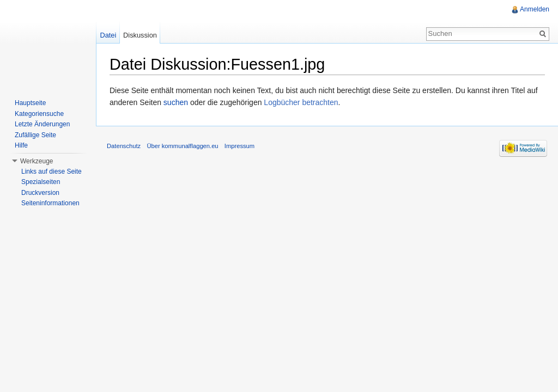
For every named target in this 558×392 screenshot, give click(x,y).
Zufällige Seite (35, 135)
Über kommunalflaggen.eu (182, 146)
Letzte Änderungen (42, 124)
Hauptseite (30, 103)
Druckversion (40, 193)
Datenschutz (124, 146)
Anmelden (535, 9)
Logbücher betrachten (301, 102)
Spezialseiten (41, 182)
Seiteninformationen (50, 203)
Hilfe (21, 145)
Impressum (239, 146)
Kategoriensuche (39, 114)
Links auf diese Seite (51, 171)
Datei (108, 35)
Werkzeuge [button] (37, 161)
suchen (176, 102)
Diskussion (140, 35)
